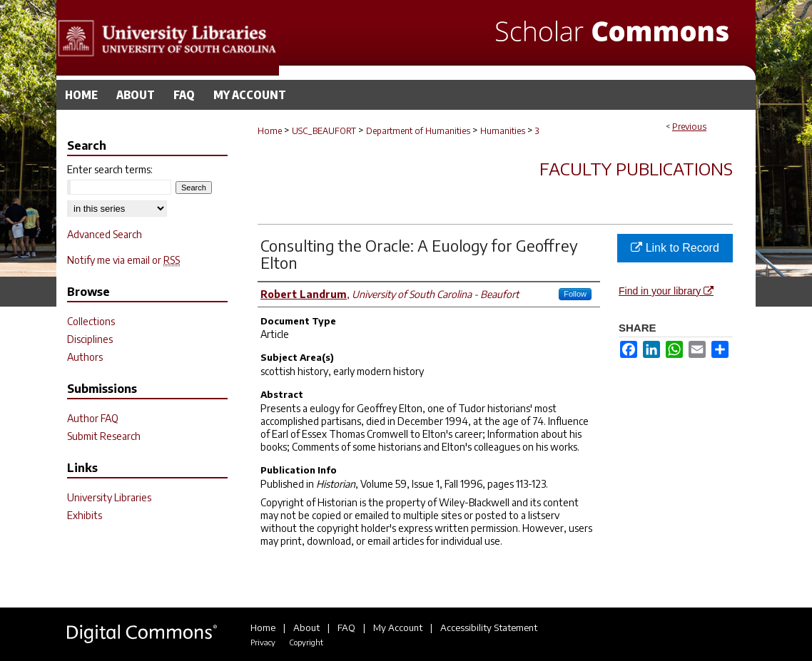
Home (270, 131)
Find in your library (666, 291)
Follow (575, 294)
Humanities (503, 131)
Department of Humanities (418, 131)
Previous (689, 127)
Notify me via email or (123, 260)
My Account (398, 627)
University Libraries (109, 497)
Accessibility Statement (489, 627)
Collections (91, 321)
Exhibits (85, 515)
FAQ (346, 627)
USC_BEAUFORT (324, 131)
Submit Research (104, 436)
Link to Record (675, 248)
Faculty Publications (636, 168)
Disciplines (90, 339)
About (306, 627)
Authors (85, 357)
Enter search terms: (110, 169)
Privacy (263, 642)
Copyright (306, 642)
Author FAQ (93, 418)
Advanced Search (105, 234)
